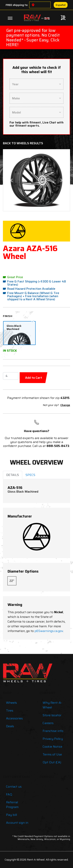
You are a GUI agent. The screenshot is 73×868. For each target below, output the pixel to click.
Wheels (11, 703)
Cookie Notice (52, 747)
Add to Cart (34, 378)
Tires (10, 710)
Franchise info (53, 731)
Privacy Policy (53, 739)
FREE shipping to (17, 5)
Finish (8, 316)
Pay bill (11, 815)
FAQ (9, 794)
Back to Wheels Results (23, 143)
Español (61, 5)
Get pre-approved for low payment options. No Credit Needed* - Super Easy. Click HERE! (33, 38)
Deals (10, 726)
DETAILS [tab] (13, 475)
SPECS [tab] (30, 475)
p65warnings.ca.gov (49, 631)
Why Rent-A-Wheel (52, 705)
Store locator (52, 715)
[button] (11, 180)
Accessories (14, 718)
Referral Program (12, 805)
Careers (48, 723)
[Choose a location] (33, 5)
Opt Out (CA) (52, 762)
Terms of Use (52, 754)
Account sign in (17, 823)
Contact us (14, 787)
